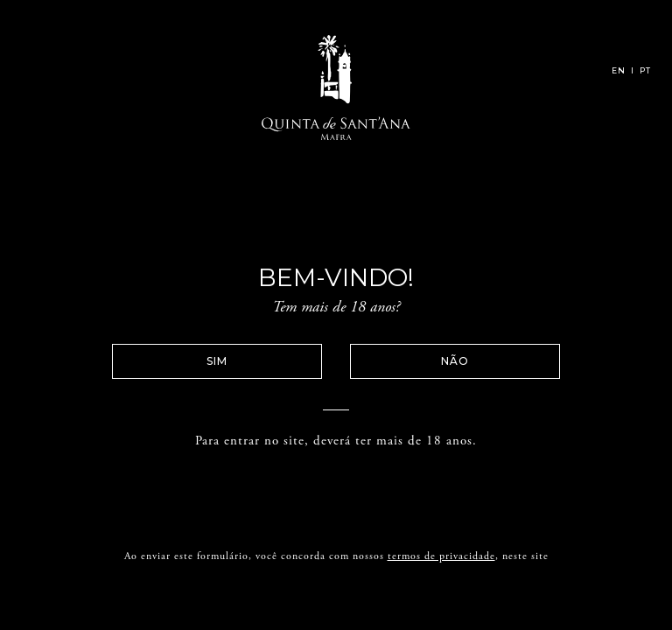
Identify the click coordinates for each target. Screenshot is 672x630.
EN (619, 70)
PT (645, 70)
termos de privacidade (441, 588)
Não (424, 361)
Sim (248, 361)
